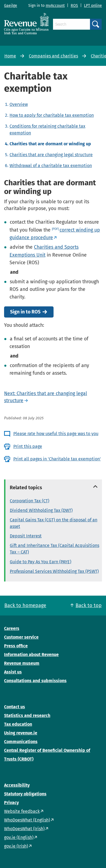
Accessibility (17, 785)
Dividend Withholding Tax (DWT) (41, 510)
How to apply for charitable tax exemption (52, 115)
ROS (74, 6)
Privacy (11, 803)
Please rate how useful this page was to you (56, 434)
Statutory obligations (25, 794)
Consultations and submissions (35, 681)
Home (10, 56)
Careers (12, 628)
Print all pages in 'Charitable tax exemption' (57, 459)
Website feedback (22, 811)
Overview (19, 104)
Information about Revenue (31, 655)
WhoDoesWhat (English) (27, 820)
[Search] (71, 24)
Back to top (89, 605)
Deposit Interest (26, 536)
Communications (21, 742)
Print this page (28, 446)
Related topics (26, 488)
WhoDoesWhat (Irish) (24, 829)
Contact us (15, 707)
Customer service (21, 637)
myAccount (55, 6)
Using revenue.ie (21, 733)
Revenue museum (22, 663)
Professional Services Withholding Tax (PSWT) (54, 571)
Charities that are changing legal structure (51, 155)
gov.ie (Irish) (16, 846)
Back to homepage (25, 605)
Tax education (18, 724)
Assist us (13, 672)
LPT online (93, 6)
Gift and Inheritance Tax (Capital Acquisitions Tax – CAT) (54, 549)
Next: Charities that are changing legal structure (46, 397)
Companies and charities (53, 56)
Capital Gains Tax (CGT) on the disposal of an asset (54, 523)
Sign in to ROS (25, 312)
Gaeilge (11, 6)
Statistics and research (27, 715)
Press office (16, 646)
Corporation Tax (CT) (29, 501)
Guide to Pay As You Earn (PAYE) (40, 562)
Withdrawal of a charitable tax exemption (51, 166)
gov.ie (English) (19, 837)
